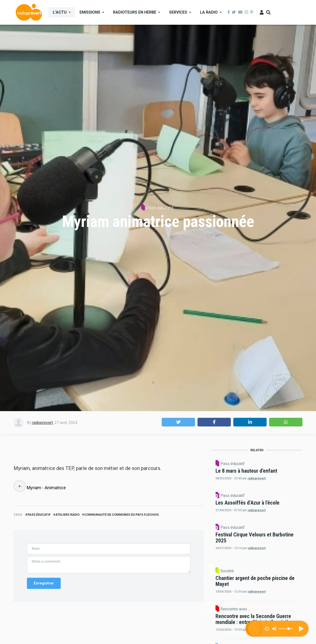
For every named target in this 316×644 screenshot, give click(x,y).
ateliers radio (67, 615)
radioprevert (42, 423)
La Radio (209, 12)
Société (269, 618)
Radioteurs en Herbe (135, 12)
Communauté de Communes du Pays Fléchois (121, 615)
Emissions (90, 12)
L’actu (60, 12)
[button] (178, 422)
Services (178, 12)
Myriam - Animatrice (46, 588)
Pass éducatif (160, 208)
